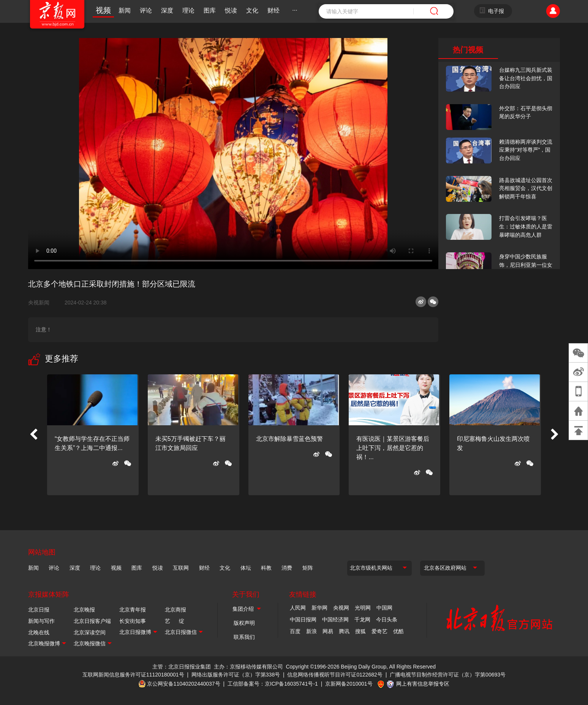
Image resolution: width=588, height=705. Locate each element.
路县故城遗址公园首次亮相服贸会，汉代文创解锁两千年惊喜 (526, 188)
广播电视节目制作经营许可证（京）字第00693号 (448, 675)
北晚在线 (39, 632)
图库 (210, 10)
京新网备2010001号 (349, 684)
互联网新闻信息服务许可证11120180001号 (133, 675)
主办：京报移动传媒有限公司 (248, 667)
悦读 (231, 10)
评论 (146, 10)
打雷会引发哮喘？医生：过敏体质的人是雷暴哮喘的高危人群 (526, 226)
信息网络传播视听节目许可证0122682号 (335, 675)
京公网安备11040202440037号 (184, 684)
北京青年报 (133, 610)
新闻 (125, 10)
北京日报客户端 (92, 621)
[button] (33, 435)
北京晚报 (84, 610)
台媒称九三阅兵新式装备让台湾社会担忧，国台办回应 (526, 78)
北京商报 (175, 610)
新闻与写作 (41, 621)
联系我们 (244, 637)
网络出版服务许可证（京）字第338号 (236, 675)
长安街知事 (133, 621)
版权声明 (244, 623)
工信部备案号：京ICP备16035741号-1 (273, 684)
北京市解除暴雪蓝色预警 (289, 439)
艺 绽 (175, 621)
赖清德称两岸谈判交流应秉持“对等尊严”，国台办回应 (526, 150)
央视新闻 (42, 303)
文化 (252, 10)
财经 (273, 10)
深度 (167, 10)
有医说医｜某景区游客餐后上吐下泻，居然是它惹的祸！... (393, 448)
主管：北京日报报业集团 (182, 667)
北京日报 (39, 610)
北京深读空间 (90, 632)
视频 (103, 10)
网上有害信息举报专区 (423, 684)
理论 (188, 10)
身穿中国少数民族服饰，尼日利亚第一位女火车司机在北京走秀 (526, 265)
